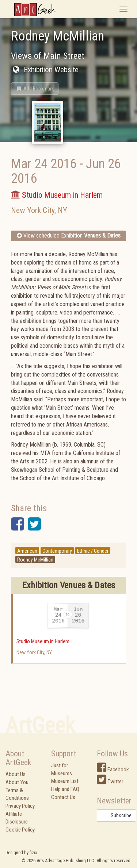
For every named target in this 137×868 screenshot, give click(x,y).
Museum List (65, 781)
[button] (35, 89)
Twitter (110, 782)
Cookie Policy (20, 830)
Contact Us (63, 797)
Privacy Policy (20, 806)
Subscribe (121, 815)
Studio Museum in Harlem (43, 641)
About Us (16, 774)
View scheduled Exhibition (69, 236)
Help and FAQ (65, 789)
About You (17, 782)
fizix (33, 852)
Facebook (113, 769)
